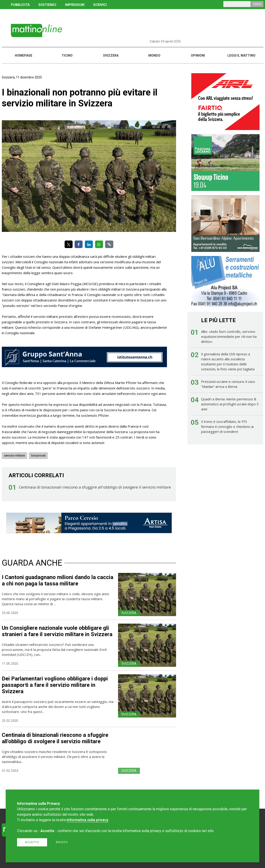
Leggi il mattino (241, 55)
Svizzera (111, 55)
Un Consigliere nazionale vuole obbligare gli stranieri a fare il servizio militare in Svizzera (57, 631)
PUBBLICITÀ (20, 5)
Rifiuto (62, 842)
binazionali (38, 455)
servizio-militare (14, 455)
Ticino (67, 55)
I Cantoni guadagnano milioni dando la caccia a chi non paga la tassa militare (58, 580)
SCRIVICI (100, 5)
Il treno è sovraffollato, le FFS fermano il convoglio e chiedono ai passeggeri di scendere (227, 426)
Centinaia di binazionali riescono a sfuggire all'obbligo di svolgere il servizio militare (95, 487)
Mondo (154, 55)
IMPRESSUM (75, 5)
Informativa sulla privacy (87, 820)
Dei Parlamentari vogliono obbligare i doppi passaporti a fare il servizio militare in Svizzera (55, 685)
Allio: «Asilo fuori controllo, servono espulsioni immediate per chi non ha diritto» (229, 336)
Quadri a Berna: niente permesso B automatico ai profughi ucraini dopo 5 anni (230, 404)
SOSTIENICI (47, 5)
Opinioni (198, 55)
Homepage (24, 55)
